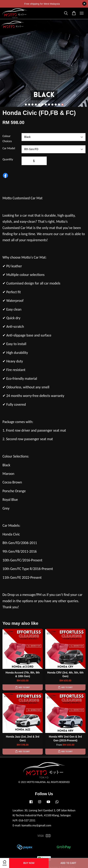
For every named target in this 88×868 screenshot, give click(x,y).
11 (59, 105)
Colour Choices (7, 139)
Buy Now (29, 863)
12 (62, 105)
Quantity (8, 159)
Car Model (9, 148)
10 (56, 105)
